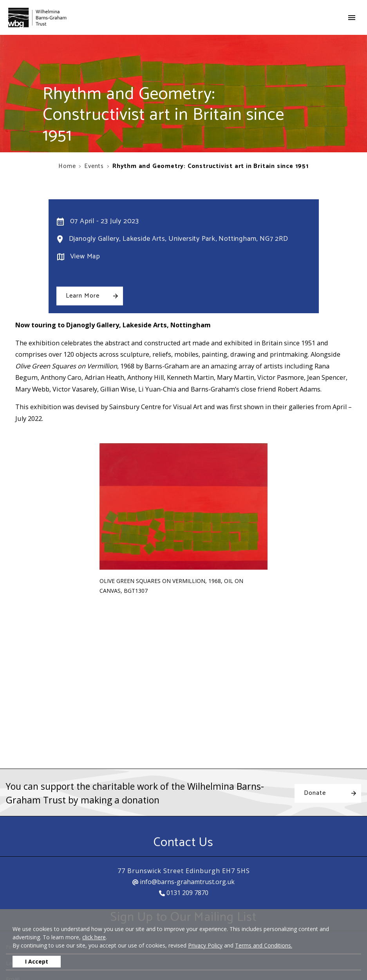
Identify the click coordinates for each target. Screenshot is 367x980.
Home (67, 166)
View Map (85, 256)
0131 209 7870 (184, 893)
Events (94, 166)
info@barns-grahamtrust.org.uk (183, 882)
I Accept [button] (37, 961)
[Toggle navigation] (352, 18)
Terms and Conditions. (264, 945)
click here (94, 937)
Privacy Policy (205, 945)
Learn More (83, 296)
